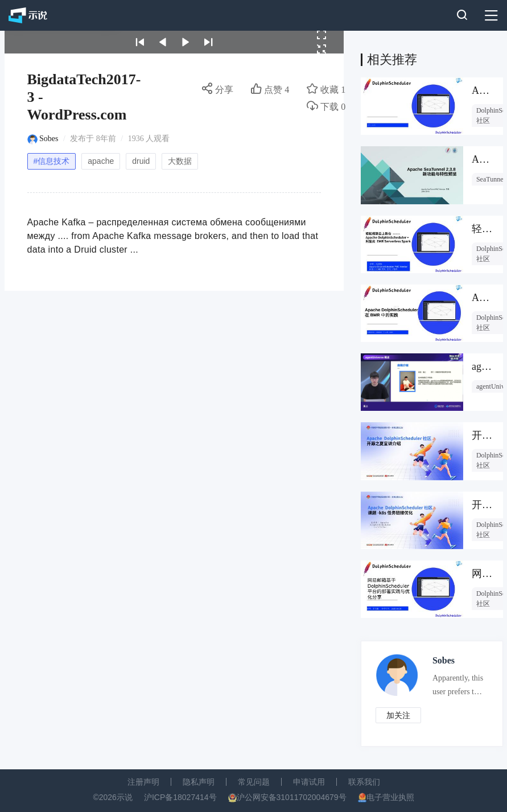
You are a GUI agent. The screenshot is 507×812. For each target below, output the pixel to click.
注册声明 (143, 782)
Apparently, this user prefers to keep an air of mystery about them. (458, 687)
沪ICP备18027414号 (180, 797)
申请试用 (309, 782)
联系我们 (364, 782)
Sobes (49, 139)
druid (141, 161)
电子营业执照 (390, 797)
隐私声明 (199, 782)
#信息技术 (52, 161)
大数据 (180, 161)
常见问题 (254, 782)
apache (101, 161)
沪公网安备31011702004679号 (292, 797)
